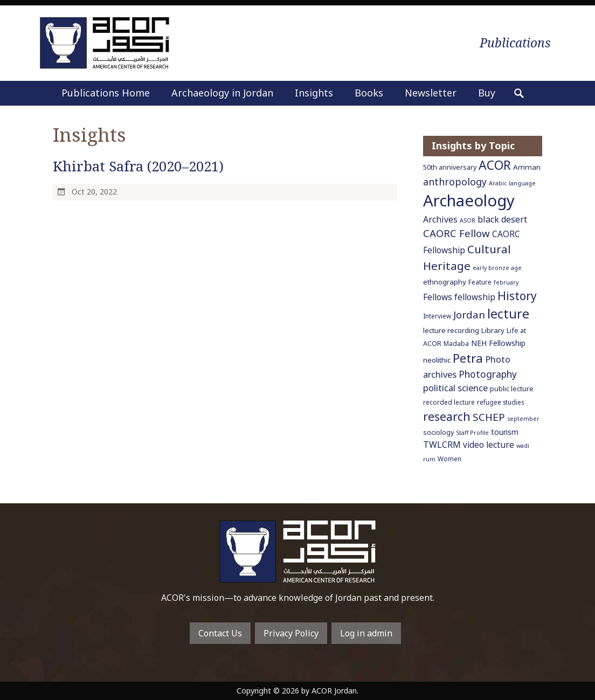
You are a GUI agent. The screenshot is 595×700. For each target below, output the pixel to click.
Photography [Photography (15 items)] (488, 374)
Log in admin (366, 633)
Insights (314, 93)
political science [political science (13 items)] (455, 388)
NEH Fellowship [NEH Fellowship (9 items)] (498, 343)
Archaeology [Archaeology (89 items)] (469, 200)
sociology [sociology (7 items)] (438, 432)
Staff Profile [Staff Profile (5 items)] (472, 433)
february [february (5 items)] (506, 282)
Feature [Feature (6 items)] (480, 282)
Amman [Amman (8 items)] (527, 167)
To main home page (297, 552)
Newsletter (431, 93)
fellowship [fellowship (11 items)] (475, 297)
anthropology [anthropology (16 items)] (455, 182)
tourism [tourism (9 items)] (505, 432)
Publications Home (106, 93)
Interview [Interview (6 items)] (437, 316)
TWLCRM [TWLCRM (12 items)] (442, 445)
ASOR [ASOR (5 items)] (468, 220)
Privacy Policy (291, 633)
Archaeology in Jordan (222, 93)
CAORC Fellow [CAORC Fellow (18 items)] (456, 233)
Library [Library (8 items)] (493, 330)
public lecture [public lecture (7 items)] (512, 389)
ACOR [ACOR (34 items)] (495, 165)
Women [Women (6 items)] (449, 459)
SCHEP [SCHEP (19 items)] (489, 417)
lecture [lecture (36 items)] (508, 314)
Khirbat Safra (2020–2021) (138, 166)
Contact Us (220, 633)
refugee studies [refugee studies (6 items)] (500, 402)
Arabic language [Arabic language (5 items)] (512, 183)
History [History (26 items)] (517, 296)
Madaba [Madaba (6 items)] (456, 343)
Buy (487, 93)
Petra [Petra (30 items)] (468, 358)
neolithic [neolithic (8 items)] (437, 360)
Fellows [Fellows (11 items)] (438, 297)
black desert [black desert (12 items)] (502, 219)
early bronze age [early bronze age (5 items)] (497, 268)
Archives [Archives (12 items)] (440, 219)
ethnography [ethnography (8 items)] (445, 282)
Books (369, 93)
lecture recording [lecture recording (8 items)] (451, 330)
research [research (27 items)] (447, 416)
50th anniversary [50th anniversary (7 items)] (450, 167)
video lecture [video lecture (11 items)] (489, 445)
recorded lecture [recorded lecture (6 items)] (449, 402)
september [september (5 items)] (523, 419)
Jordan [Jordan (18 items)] (469, 314)
